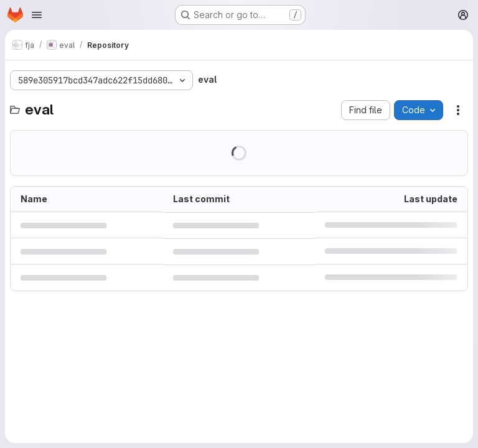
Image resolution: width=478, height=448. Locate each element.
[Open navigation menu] (37, 15)
